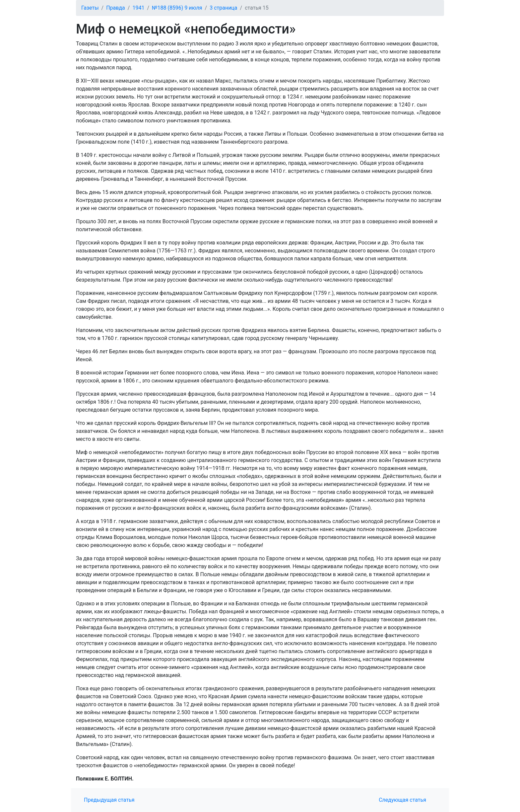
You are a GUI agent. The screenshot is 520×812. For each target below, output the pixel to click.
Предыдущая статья (109, 800)
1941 (138, 8)
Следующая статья (402, 800)
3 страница (223, 8)
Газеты (90, 8)
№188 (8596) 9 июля (177, 8)
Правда (116, 8)
